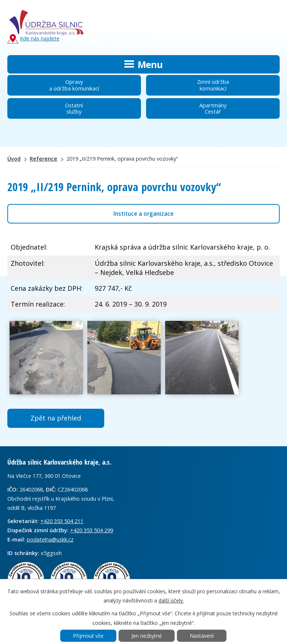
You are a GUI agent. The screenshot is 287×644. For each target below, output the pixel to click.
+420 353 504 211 (62, 521)
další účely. (171, 600)
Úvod (14, 159)
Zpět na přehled (56, 418)
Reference (43, 159)
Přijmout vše (88, 636)
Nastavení (202, 636)
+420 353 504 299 (92, 530)
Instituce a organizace (143, 214)
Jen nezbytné (147, 636)
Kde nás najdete (33, 39)
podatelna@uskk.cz (50, 539)
